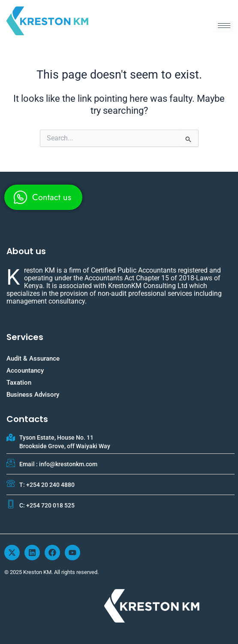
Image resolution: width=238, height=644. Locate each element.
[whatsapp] (43, 197)
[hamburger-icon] (224, 26)
